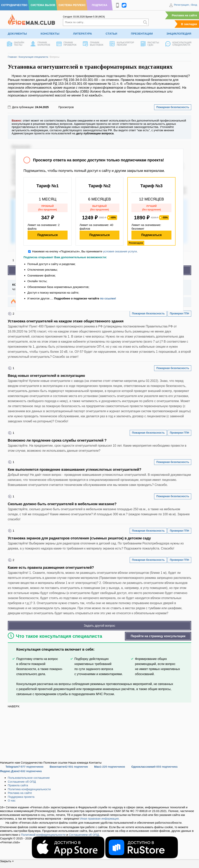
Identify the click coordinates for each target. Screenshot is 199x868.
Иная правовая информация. (100, 819)
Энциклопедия (179, 34)
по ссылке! (108, 298)
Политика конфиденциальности (29, 789)
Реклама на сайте (184, 15)
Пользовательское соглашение (29, 778)
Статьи (111, 34)
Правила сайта (18, 785)
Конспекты (50, 34)
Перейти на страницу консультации (158, 636)
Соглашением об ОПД (84, 835)
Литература (82, 34)
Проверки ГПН (179, 313)
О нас (12, 800)
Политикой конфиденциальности (43, 835)
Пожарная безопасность (173, 107)
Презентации (142, 34)
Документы (17, 34)
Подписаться (48, 235)
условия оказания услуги (120, 251)
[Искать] (145, 22)
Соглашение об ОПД (22, 782)
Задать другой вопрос (99, 626)
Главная (12, 57)
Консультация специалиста (33, 57)
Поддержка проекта (21, 797)
